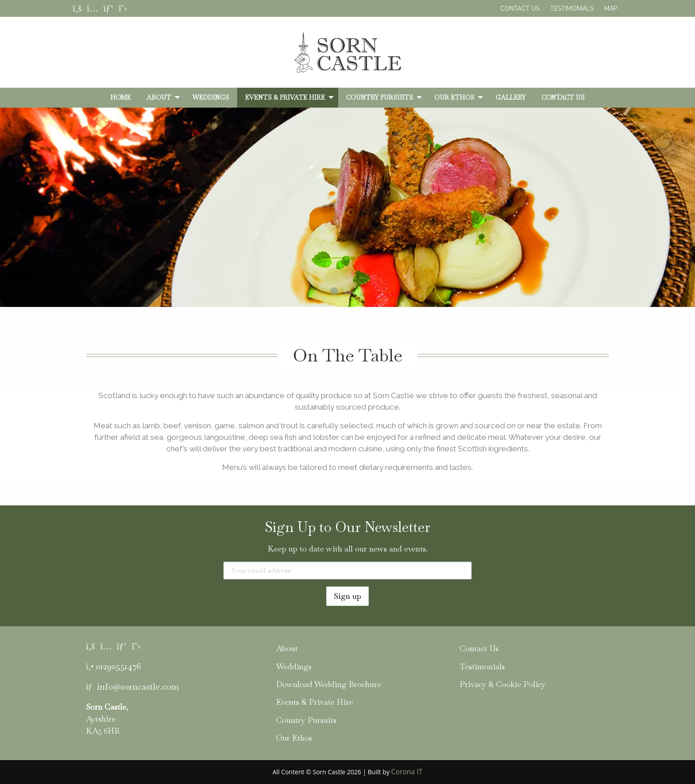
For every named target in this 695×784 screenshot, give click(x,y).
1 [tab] (334, 291)
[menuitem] (121, 97)
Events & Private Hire (285, 97)
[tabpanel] (347, 224)
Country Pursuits (380, 97)
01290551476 (118, 666)
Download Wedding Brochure (329, 684)
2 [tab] (347, 291)
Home (121, 97)
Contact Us (520, 8)
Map (611, 8)
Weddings (211, 97)
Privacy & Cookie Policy (503, 684)
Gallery (511, 97)
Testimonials (572, 8)
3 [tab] (361, 291)
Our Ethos (454, 97)
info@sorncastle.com (138, 687)
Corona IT (407, 772)
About (159, 97)
